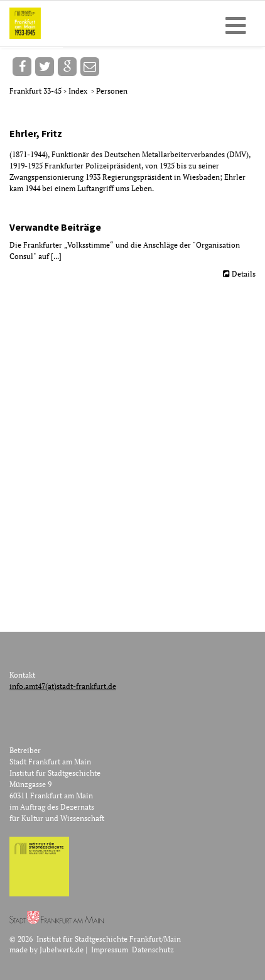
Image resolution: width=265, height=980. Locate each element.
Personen (112, 91)
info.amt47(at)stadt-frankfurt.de (63, 686)
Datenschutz (153, 950)
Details (244, 274)
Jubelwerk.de (62, 950)
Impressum (110, 950)
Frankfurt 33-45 (36, 91)
